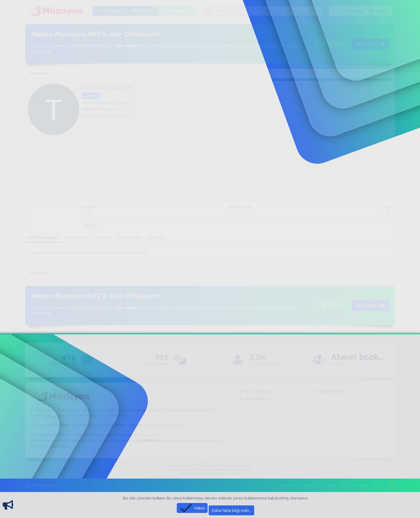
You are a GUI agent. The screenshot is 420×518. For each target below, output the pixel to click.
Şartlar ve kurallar (320, 485)
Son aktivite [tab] (75, 237)
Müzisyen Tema (43, 485)
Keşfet (144, 11)
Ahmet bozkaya (358, 357)
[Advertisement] (237, 158)
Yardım (379, 485)
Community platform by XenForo (210, 469)
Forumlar (111, 11)
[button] (124, 11)
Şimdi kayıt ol (371, 44)
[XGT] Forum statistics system (210, 473)
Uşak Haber (254, 399)
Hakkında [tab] (155, 237)
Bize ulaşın (290, 485)
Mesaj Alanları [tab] (129, 237)
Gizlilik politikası (354, 485)
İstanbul (123, 103)
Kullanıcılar (180, 11)
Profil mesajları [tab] (43, 237)
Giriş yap (333, 44)
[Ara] (269, 11)
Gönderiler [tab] (101, 237)
